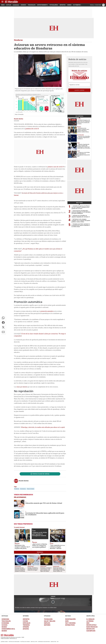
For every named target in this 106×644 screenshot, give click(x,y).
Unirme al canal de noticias (41, 474)
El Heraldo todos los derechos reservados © (12, 637)
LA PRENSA (90, 621)
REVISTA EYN (90, 629)
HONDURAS (5, 619)
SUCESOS (4, 625)
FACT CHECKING (70, 623)
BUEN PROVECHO (92, 627)
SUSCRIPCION (91, 631)
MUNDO (4, 627)
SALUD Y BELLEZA (50, 621)
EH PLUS (68, 616)
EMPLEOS (47, 623)
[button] (3, 318)
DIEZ (88, 623)
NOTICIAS (5, 616)
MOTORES (47, 625)
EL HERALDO (90, 619)
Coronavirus (23, 489)
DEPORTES (26, 619)
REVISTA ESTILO (91, 625)
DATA (67, 621)
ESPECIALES (27, 623)
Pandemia (17, 489)
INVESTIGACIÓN (70, 619)
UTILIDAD (47, 616)
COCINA (25, 621)
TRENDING (26, 625)
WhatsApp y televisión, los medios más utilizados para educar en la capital (43, 427)
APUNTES (26, 629)
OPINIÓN (26, 627)
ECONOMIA (5, 623)
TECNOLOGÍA (48, 619)
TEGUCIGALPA (6, 621)
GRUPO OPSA (91, 616)
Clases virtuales (31, 489)
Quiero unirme (79, 90)
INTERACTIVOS (70, 625)
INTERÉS (26, 616)
